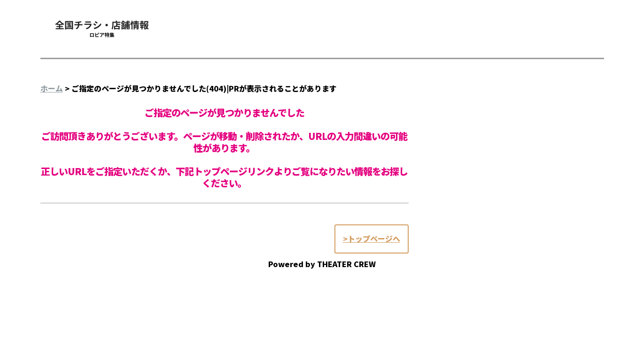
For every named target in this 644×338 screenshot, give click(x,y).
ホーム (52, 88)
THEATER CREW (346, 264)
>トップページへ (372, 238)
